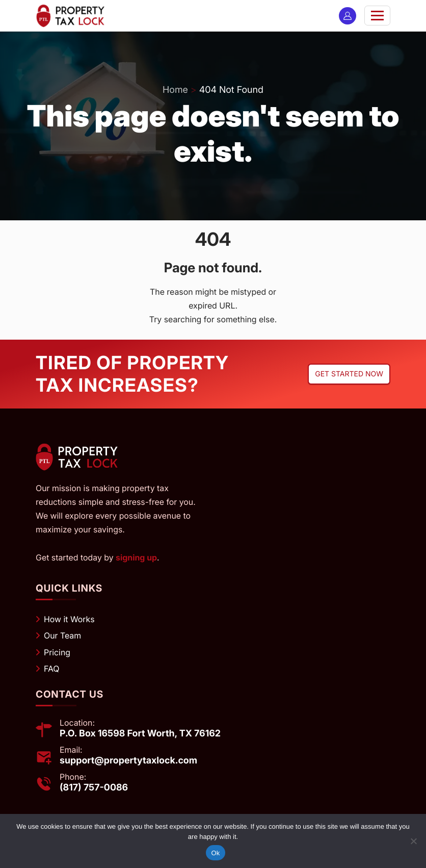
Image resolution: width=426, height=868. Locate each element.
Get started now (349, 374)
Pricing (57, 652)
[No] (413, 841)
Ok (215, 853)
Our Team (62, 635)
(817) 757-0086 (94, 788)
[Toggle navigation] (377, 16)
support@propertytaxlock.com (128, 761)
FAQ (52, 669)
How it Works (69, 619)
